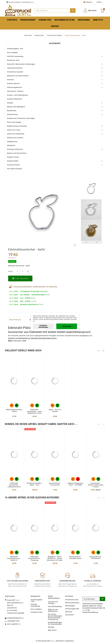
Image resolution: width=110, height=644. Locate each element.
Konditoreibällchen (15, 99)
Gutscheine (70, 615)
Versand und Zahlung (53, 603)
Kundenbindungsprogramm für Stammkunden (58, 623)
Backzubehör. (55, 43)
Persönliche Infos (72, 600)
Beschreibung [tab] (15, 320)
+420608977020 (13, 621)
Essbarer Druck (13, 157)
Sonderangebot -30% (15, 49)
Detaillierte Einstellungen (43, 326)
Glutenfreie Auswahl (15, 72)
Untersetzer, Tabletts (15, 91)
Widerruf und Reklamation (53, 610)
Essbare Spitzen (13, 83)
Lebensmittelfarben (15, 68)
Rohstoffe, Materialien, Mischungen (21, 64)
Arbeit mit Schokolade (16, 134)
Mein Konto (52, 630)
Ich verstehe (67, 326)
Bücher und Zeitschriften (17, 153)
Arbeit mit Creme (14, 130)
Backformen (12, 111)
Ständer (10, 103)
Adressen (69, 612)
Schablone (11, 145)
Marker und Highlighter (16, 107)
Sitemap (51, 627)
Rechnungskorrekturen (74, 609)
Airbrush (10, 80)
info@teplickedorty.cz (15, 618)
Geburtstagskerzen (15, 87)
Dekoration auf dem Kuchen (18, 76)
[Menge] (23, 271)
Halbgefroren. (13, 142)
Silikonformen (13, 114)
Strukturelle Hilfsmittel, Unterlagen (21, 118)
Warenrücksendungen (73, 603)
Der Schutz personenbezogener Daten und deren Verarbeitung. (56, 617)
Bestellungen (70, 606)
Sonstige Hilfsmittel (15, 149)
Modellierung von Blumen (17, 126)
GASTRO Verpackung (15, 56)
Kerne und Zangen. (14, 122)
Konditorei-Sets (13, 60)
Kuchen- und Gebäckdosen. (18, 95)
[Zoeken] (52, 11)
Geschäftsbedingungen (57, 606)
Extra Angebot (13, 52)
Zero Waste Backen (15, 169)
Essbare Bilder (13, 161)
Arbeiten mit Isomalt (15, 138)
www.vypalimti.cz (14, 624)
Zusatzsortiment (14, 165)
